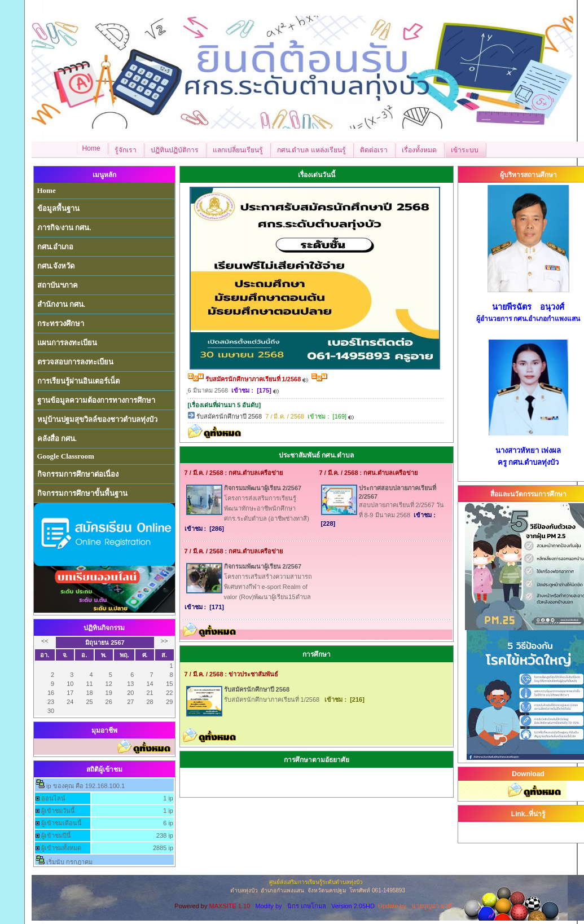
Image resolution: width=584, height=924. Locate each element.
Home (47, 190)
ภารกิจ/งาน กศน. (64, 228)
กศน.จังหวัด (56, 266)
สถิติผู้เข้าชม (104, 769)
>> (164, 641)
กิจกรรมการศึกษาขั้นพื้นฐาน (82, 493)
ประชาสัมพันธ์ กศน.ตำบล (316, 455)
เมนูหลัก (104, 175)
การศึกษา (317, 654)
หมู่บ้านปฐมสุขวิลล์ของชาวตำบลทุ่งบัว (97, 419)
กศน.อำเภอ (55, 247)
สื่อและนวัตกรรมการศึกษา (528, 494)
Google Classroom (66, 456)
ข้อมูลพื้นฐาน (58, 208)
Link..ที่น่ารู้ (528, 814)
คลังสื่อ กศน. (57, 439)
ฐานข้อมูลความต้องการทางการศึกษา (96, 400)
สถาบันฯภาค (58, 285)
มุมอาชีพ (104, 731)
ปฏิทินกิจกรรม (104, 628)
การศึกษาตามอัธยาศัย (317, 760)
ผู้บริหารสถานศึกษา (528, 175)
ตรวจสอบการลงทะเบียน (75, 362)
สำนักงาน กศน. (62, 304)
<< (45, 641)
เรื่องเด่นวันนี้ (317, 175)
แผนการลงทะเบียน (67, 343)
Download (528, 774)
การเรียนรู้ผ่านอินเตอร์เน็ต (78, 381)
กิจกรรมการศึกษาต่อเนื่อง (78, 474)
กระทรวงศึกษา (61, 324)
